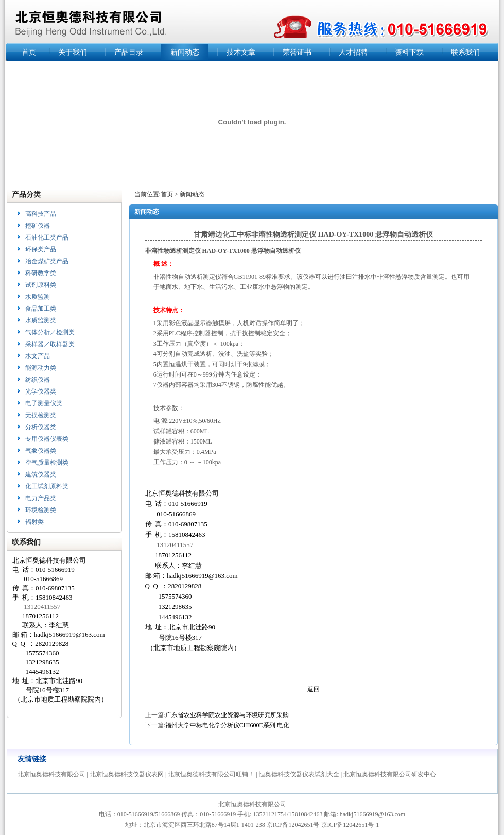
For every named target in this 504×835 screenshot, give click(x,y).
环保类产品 (41, 249)
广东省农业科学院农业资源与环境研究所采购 (227, 715)
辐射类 (34, 522)
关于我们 (73, 52)
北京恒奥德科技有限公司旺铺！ (211, 774)
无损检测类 (41, 415)
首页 (29, 52)
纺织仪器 (38, 380)
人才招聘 (353, 52)
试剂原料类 (41, 285)
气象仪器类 (41, 451)
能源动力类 (41, 368)
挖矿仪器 (38, 226)
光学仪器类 (41, 391)
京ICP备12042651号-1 (350, 825)
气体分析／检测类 (50, 332)
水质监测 (38, 297)
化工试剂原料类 (47, 486)
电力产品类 (41, 498)
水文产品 (38, 356)
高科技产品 (41, 214)
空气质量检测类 (47, 463)
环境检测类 (41, 510)
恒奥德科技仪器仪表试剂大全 (299, 774)
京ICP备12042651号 (293, 825)
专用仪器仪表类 (47, 439)
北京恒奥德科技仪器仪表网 (127, 774)
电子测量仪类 (44, 403)
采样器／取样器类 (50, 344)
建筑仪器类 (41, 474)
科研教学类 (41, 273)
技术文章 (241, 52)
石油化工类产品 (47, 237)
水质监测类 (41, 320)
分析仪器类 (41, 427)
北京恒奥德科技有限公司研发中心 (390, 774)
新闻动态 (185, 52)
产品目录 (129, 52)
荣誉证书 (297, 52)
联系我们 (465, 52)
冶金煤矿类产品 (47, 261)
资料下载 (409, 52)
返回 (314, 689)
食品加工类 (41, 309)
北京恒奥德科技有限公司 (51, 774)
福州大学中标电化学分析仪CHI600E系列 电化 (227, 725)
